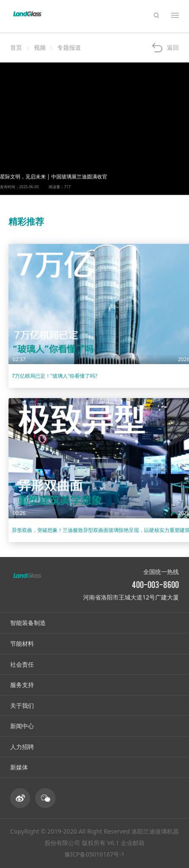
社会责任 (22, 664)
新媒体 (19, 767)
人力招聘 (22, 747)
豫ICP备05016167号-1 (95, 854)
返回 (173, 47)
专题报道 (69, 47)
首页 (16, 47)
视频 (40, 47)
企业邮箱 (133, 843)
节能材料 (22, 643)
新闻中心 (22, 726)
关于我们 (22, 705)
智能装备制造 (28, 623)
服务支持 (22, 685)
